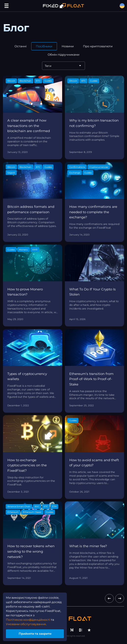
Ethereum (13, 512)
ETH (54, 506)
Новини (68, 46)
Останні (21, 46)
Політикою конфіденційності (28, 620)
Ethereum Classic (32, 512)
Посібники (44, 46)
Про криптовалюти (98, 46)
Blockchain (25, 81)
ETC (46, 506)
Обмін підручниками (63, 55)
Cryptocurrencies (99, 167)
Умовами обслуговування (26, 624)
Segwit (11, 173)
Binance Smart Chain (19, 506)
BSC (37, 506)
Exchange (75, 173)
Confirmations (77, 167)
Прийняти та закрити (35, 634)
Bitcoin (11, 81)
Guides (48, 81)
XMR (35, 250)
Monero (23, 250)
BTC (38, 81)
